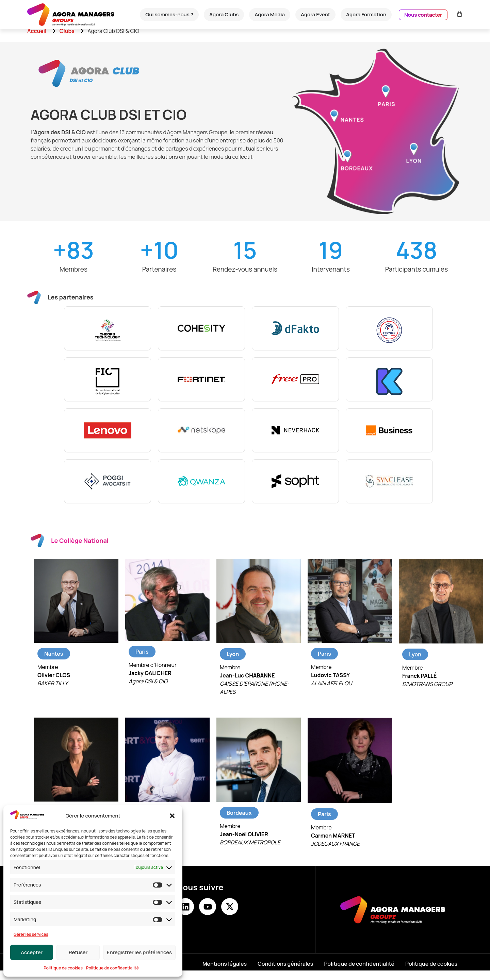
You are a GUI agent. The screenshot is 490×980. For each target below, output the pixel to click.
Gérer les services (31, 934)
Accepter (32, 952)
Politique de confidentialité (112, 968)
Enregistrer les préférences (139, 952)
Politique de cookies (63, 968)
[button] (172, 816)
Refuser (78, 952)
